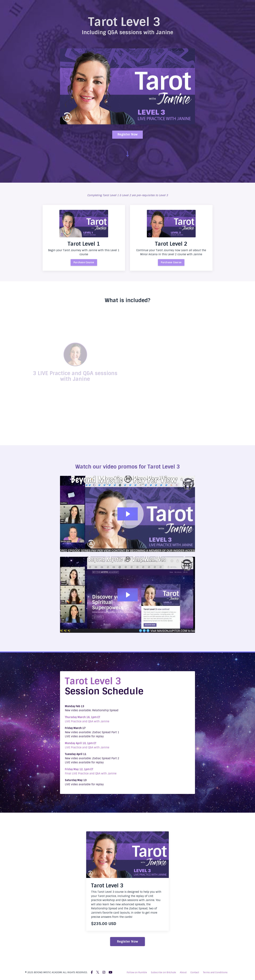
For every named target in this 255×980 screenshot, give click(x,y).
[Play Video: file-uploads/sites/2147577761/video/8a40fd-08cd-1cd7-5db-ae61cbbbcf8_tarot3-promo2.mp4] (128, 595)
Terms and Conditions (215, 972)
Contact (195, 972)
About (183, 972)
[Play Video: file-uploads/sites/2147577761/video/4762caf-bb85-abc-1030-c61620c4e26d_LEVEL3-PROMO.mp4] (128, 514)
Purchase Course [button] (84, 262)
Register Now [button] (127, 134)
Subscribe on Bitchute (163, 972)
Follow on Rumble (137, 972)
